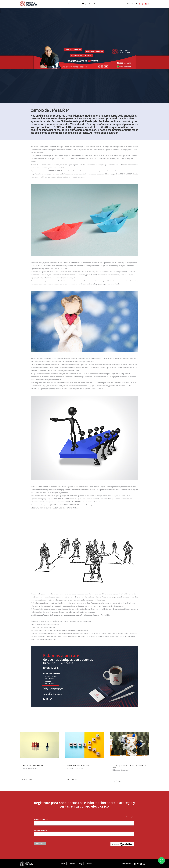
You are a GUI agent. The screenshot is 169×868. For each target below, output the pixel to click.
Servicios (76, 4)
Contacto (92, 4)
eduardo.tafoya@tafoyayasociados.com (45, 624)
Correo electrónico (41, 830)
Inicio (68, 4)
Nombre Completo (41, 819)
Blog (84, 4)
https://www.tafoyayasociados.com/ (75, 630)
